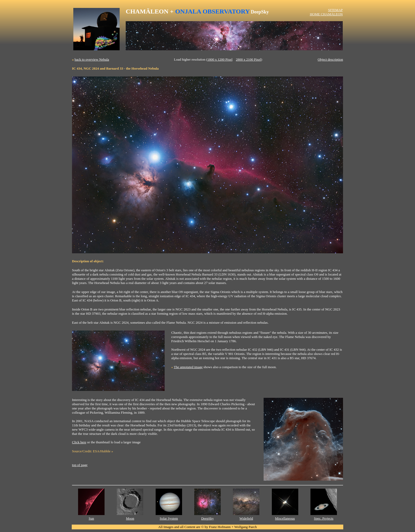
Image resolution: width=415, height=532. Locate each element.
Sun (91, 518)
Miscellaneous (285, 518)
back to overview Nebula (92, 59)
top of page (80, 465)
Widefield (246, 518)
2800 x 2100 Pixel (248, 59)
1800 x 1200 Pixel (220, 59)
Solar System (169, 518)
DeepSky (207, 518)
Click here (79, 442)
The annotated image (188, 367)
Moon (130, 518)
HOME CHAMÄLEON (326, 14)
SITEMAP (335, 10)
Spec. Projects (324, 518)
